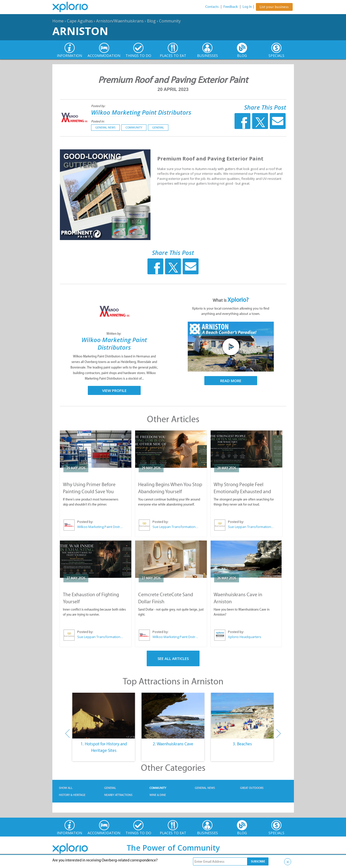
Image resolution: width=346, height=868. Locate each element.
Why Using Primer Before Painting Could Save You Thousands (89, 491)
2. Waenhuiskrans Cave (173, 744)
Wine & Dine (158, 795)
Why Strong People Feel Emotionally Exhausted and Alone (242, 491)
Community (170, 21)
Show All (66, 788)
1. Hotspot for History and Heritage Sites (104, 747)
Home (58, 21)
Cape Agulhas (80, 21)
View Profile (114, 390)
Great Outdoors (252, 788)
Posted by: (99, 106)
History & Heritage (72, 795)
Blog (151, 21)
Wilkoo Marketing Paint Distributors (141, 112)
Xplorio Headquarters (245, 637)
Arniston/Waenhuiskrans (120, 21)
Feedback (231, 7)
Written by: (114, 334)
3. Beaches (242, 744)
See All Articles (173, 658)
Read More (231, 381)
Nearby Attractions (118, 795)
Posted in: (98, 121)
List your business (274, 7)
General (158, 127)
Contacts (212, 7)
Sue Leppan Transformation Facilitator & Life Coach (176, 527)
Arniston (80, 31)
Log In (247, 7)
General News (105, 127)
